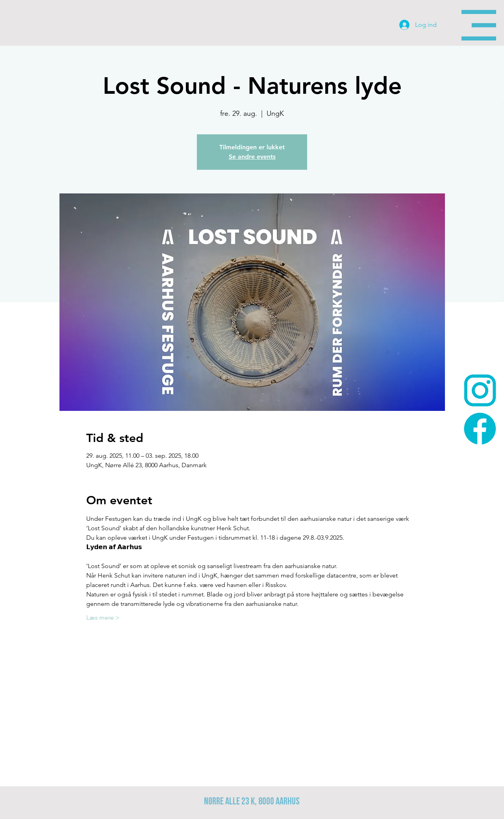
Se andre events (252, 157)
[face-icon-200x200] (480, 429)
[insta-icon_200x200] (480, 390)
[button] (479, 25)
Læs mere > (103, 617)
